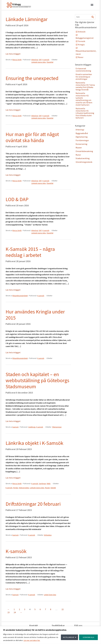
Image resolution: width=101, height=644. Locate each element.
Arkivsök (82, 32)
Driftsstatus (48, 535)
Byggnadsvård (82, 133)
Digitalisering (82, 137)
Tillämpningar (57, 427)
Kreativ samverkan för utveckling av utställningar (84, 77)
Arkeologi (35, 60)
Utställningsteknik (84, 162)
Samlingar (42, 484)
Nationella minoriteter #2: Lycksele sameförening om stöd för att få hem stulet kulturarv (84, 99)
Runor (81, 57)
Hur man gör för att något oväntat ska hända (32, 137)
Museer (47, 488)
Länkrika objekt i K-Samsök (34, 443)
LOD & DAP (17, 199)
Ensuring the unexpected (32, 78)
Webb (49, 484)
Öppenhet (50, 62)
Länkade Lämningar (27, 19)
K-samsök (46, 60)
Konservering (81, 144)
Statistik (53, 488)
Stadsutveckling (83, 158)
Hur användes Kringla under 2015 (35, 315)
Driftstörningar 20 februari (33, 504)
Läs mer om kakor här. (32, 640)
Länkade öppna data (39, 62)
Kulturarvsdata (24, 488)
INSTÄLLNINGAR (69, 637)
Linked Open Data (50, 595)
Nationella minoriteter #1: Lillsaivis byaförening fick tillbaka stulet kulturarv (85, 113)
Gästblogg (32, 427)
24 (15, 612)
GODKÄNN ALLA (88, 637)
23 (9, 612)
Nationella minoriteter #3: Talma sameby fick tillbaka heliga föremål (85, 86)
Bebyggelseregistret (85, 38)
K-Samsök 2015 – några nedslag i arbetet (30, 252)
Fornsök (82, 41)
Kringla (16, 488)
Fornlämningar (82, 140)
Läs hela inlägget (13, 54)
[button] (92, 5)
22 (63, 609)
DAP (40, 60)
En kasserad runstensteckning (83, 70)
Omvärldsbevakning (84, 151)
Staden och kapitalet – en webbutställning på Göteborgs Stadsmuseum (37, 380)
